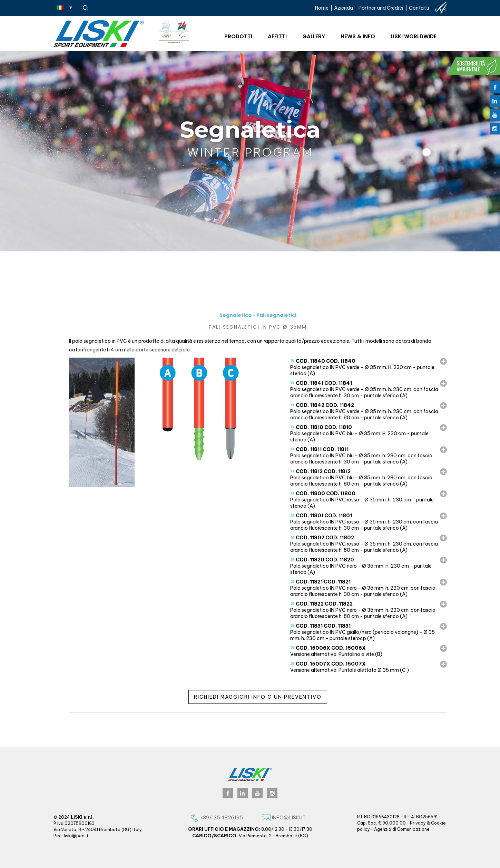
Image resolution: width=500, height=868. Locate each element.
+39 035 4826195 (216, 817)
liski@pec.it (76, 836)
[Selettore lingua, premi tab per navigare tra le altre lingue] (65, 7)
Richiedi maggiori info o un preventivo (258, 697)
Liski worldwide (414, 36)
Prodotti (238, 36)
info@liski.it (284, 817)
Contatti (419, 8)
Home (322, 8)
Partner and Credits (381, 8)
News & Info (358, 36)
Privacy (418, 823)
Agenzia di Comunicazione (402, 829)
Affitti (277, 36)
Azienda (344, 8)
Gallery (314, 36)
